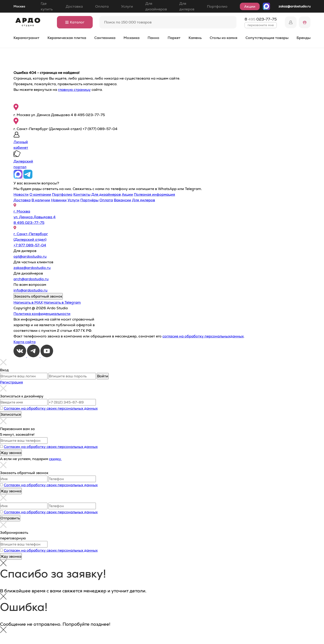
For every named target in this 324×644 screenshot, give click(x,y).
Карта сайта (25, 342)
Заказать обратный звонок (38, 296)
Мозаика (132, 38)
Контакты (82, 194)
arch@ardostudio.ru (31, 279)
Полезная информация (154, 194)
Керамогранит (26, 38)
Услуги (127, 6)
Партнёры (89, 200)
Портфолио (217, 6)
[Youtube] (47, 356)
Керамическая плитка (67, 38)
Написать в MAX (28, 302)
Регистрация (11, 382)
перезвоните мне (261, 25)
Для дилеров (187, 6)
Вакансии (123, 200)
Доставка (74, 6)
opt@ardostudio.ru (30, 256)
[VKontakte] (20, 356)
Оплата (102, 6)
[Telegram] (34, 356)
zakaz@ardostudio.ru (295, 6)
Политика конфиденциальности (42, 314)
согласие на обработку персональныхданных (203, 336)
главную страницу (74, 90)
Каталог (75, 22)
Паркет (174, 38)
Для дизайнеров (156, 6)
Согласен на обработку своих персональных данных (51, 408)
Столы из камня (224, 38)
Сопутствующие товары (267, 38)
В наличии (41, 200)
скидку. (55, 459)
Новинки (59, 200)
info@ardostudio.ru (30, 290)
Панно (153, 38)
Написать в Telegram (62, 302)
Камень (195, 38)
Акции (250, 6)
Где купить (47, 6)
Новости (21, 194)
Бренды (304, 38)
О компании (40, 194)
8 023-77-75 (261, 19)
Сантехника (105, 38)
